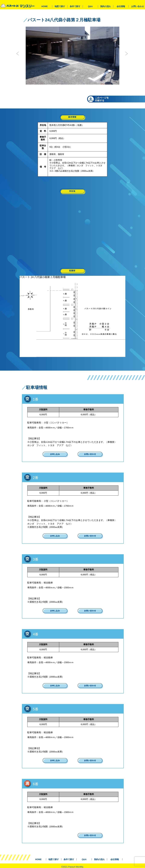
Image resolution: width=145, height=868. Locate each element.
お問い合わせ (138, 6)
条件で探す (75, 6)
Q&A (90, 6)
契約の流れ (106, 6)
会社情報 (121, 6)
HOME (45, 6)
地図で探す (60, 6)
